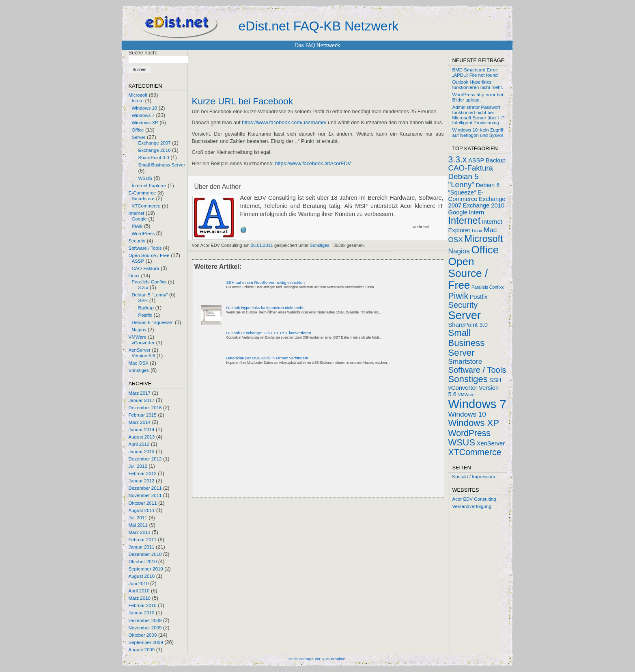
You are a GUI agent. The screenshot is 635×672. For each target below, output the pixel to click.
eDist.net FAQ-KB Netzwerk (319, 26)
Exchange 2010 (155, 150)
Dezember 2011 (145, 488)
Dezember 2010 (145, 554)
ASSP (138, 261)
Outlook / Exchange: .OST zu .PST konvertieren (269, 333)
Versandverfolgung (472, 506)
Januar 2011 (142, 547)
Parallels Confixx (149, 282)
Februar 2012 (143, 473)
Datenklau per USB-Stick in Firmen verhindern (267, 358)
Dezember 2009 (145, 620)
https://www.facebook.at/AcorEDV (313, 164)
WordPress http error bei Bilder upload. (478, 97)
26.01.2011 (262, 245)
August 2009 (142, 650)
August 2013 (142, 437)
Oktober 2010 (143, 562)
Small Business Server (162, 165)
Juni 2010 (139, 583)
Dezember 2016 (145, 408)
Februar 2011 (143, 540)
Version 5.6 (144, 356)
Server (139, 137)
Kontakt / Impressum (474, 477)
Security (137, 241)
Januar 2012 (142, 481)
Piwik (137, 226)
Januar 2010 (142, 613)
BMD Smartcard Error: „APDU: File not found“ (476, 72)
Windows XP (145, 123)
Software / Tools (145, 248)
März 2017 (140, 393)
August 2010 (142, 576)
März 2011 (140, 532)
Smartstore (143, 199)
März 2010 (140, 598)
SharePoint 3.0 (154, 158)
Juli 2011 (138, 518)
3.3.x (143, 287)
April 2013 (139, 444)
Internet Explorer (149, 186)
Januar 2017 (142, 400)
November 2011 (145, 495)
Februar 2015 (143, 415)
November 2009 (145, 628)
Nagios (139, 330)
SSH (143, 300)
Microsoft (138, 95)
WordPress (143, 233)
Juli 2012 (138, 466)
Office (138, 130)
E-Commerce (142, 193)
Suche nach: (143, 53)
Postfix (145, 315)
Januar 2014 (142, 430)
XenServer (140, 350)
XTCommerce (146, 206)
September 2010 (146, 569)
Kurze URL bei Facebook (242, 102)
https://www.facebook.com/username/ (284, 123)
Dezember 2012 (145, 459)
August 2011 (142, 510)
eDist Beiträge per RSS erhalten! (317, 659)
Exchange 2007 (155, 143)
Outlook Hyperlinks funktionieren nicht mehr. (266, 308)
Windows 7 (143, 115)
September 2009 (146, 642)
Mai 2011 (138, 525)
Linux (134, 276)
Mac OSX (139, 363)
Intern (138, 101)
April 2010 (139, 591)
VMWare (138, 337)
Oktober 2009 (143, 635)
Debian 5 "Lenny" (150, 295)
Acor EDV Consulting (474, 499)
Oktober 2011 (143, 503)
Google (139, 219)
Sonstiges (139, 370)
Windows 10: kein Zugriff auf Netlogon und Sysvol (478, 133)
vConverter (143, 343)
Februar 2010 (143, 605)
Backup (146, 308)
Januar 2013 (142, 452)
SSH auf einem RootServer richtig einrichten (266, 282)
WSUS (145, 178)
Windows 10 (145, 108)
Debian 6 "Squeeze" (153, 322)
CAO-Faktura (146, 268)
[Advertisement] (287, 438)
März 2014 (140, 422)
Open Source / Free (149, 255)
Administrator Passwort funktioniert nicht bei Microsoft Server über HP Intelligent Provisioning (479, 115)
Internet (137, 213)
